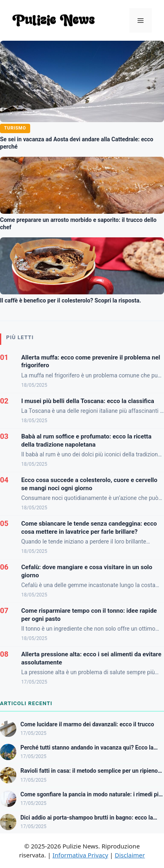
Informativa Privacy (80, 855)
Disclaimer (130, 855)
